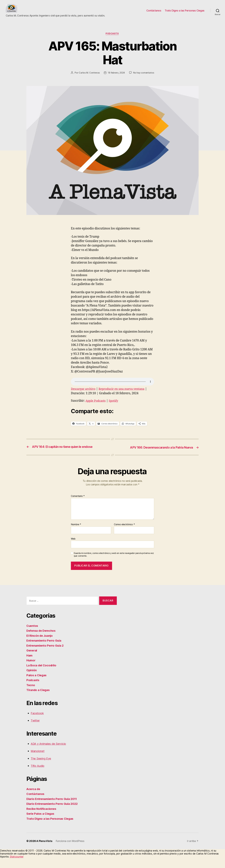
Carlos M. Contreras (103, 77)
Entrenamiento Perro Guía (45, 650)
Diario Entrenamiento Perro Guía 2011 (53, 809)
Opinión (32, 680)
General (32, 660)
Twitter (35, 730)
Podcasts (113, 38)
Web (73, 549)
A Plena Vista (44, 851)
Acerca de (34, 799)
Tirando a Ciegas (39, 700)
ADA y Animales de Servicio (50, 754)
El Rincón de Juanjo (40, 646)
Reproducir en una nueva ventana (125, 399)
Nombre (76, 534)
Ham (30, 665)
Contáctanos (154, 13)
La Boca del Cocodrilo (42, 675)
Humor (31, 670)
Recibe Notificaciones (42, 819)
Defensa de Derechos (42, 641)
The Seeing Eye (42, 768)
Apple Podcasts (96, 411)
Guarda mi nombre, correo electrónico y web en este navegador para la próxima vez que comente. (114, 564)
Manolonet (38, 761)
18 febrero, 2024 (131, 77)
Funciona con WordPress (70, 851)
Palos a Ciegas (37, 685)
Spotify (115, 411)
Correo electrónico (124, 534)
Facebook (38, 723)
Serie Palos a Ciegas (41, 824)
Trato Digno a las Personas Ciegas (185, 13)
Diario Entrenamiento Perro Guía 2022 (53, 814)
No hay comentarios (115, 83)
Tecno (31, 695)
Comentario (78, 506)
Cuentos (33, 636)
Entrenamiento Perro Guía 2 (46, 655)
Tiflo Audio (38, 776)
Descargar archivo (84, 399)
